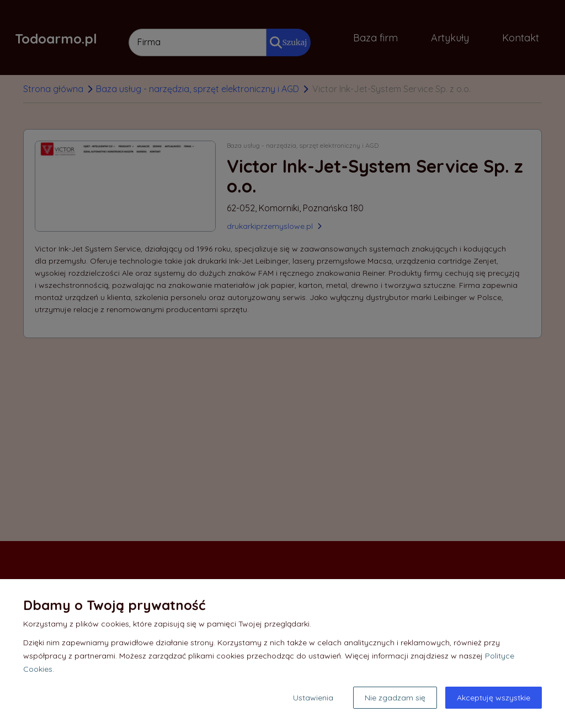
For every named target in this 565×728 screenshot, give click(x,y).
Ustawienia (313, 698)
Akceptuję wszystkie (494, 698)
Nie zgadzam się (395, 698)
